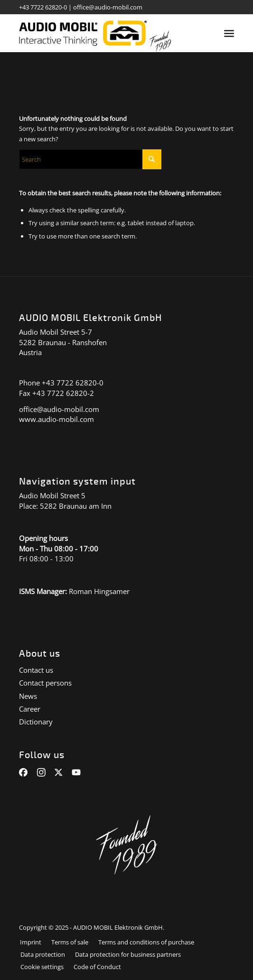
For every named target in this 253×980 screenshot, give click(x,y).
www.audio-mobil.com (56, 419)
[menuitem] (229, 33)
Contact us (36, 670)
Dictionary (36, 722)
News (28, 696)
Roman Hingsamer (99, 591)
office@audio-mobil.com (108, 7)
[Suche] (90, 159)
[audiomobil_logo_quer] (105, 33)
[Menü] (229, 33)
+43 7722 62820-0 (43, 7)
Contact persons (45, 683)
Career (30, 709)
